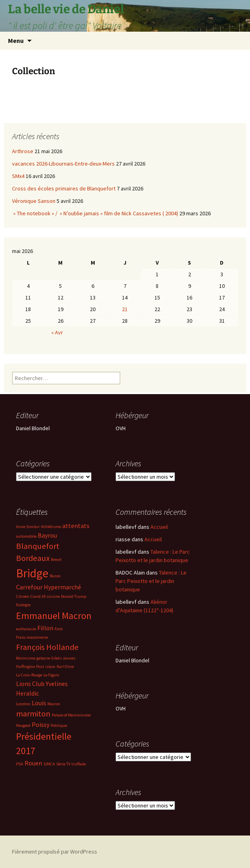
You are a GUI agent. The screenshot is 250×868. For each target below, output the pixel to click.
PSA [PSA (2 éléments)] (20, 764)
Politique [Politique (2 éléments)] (59, 725)
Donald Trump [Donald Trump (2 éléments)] (74, 596)
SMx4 (18, 176)
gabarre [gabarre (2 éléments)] (43, 658)
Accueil (159, 527)
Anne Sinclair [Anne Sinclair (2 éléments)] (28, 527)
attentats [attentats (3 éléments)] (76, 526)
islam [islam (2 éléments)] (50, 667)
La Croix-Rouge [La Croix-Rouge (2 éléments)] (29, 675)
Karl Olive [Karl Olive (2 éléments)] (65, 667)
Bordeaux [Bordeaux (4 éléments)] (33, 558)
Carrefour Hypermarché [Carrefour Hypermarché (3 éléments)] (49, 587)
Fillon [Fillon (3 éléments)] (45, 628)
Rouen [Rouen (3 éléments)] (33, 763)
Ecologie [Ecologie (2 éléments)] (23, 605)
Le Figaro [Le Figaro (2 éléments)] (51, 675)
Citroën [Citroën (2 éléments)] (23, 596)
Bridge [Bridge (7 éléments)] (32, 573)
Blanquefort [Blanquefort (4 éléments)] (38, 546)
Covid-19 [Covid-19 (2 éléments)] (38, 596)
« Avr (57, 332)
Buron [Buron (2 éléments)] (55, 576)
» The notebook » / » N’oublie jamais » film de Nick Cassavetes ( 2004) (95, 213)
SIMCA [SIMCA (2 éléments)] (49, 764)
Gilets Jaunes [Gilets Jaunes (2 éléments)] (63, 658)
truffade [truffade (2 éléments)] (79, 764)
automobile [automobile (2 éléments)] (26, 536)
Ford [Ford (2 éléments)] (59, 629)
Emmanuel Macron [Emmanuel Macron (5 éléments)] (54, 616)
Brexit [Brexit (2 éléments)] (56, 559)
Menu (16, 40)
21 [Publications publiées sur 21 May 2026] (125, 309)
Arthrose (23, 151)
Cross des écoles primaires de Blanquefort (64, 188)
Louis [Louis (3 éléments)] (39, 703)
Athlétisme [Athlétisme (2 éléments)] (51, 527)
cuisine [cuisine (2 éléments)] (53, 596)
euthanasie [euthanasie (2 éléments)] (26, 629)
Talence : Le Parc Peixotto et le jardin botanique (151, 581)
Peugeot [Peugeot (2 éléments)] (23, 725)
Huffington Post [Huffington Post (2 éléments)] (30, 667)
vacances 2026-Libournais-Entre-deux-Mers (63, 164)
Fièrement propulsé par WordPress (55, 852)
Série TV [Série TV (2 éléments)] (63, 764)
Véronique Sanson (34, 201)
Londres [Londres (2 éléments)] (23, 704)
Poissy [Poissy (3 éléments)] (41, 724)
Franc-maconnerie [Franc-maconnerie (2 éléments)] (32, 637)
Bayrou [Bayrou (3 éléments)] (47, 535)
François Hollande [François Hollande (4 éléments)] (47, 647)
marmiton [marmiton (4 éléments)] (33, 714)
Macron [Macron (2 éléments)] (54, 704)
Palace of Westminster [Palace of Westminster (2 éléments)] (71, 715)
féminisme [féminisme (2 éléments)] (26, 658)
